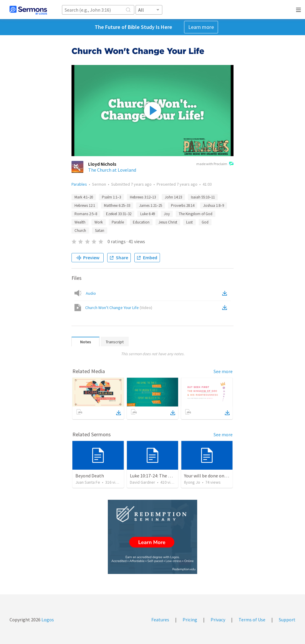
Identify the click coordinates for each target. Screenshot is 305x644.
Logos (47, 620)
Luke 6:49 (148, 214)
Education (141, 222)
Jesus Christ (168, 222)
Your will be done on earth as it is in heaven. (228, 476)
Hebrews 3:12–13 (143, 197)
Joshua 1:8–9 (214, 205)
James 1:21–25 (151, 205)
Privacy (218, 620)
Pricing (190, 620)
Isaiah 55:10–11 (203, 197)
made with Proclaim (215, 164)
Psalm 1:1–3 (111, 197)
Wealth (80, 222)
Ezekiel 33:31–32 (119, 214)
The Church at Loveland (112, 170)
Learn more (201, 27)
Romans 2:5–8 (86, 214)
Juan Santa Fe (88, 482)
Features (160, 620)
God (205, 222)
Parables (79, 184)
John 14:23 (173, 197)
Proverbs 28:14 (183, 205)
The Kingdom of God (196, 214)
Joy (167, 214)
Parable (118, 222)
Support (287, 620)
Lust (189, 222)
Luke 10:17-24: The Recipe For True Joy (169, 476)
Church (80, 231)
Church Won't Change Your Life (119, 308)
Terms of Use (252, 620)
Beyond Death (90, 476)
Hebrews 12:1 (85, 205)
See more (223, 371)
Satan (100, 231)
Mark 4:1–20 (84, 197)
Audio (91, 293)
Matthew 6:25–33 (117, 205)
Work (99, 222)
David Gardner (143, 482)
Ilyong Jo (192, 482)
